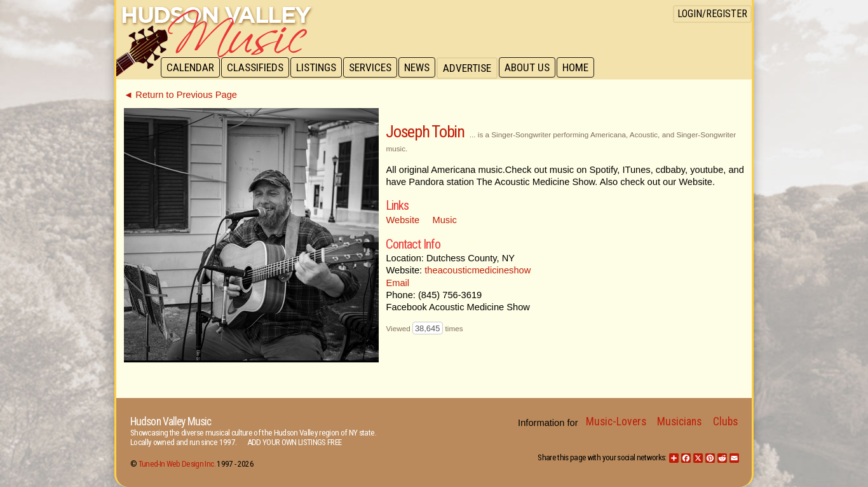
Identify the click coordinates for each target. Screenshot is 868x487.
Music (445, 220)
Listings (319, 68)
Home (584, 68)
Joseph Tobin (425, 132)
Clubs (725, 422)
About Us (534, 68)
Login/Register (712, 14)
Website (403, 220)
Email (397, 283)
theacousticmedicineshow (478, 270)
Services (375, 68)
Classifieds (257, 68)
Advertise (473, 68)
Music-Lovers (616, 422)
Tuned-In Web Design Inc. (177, 464)
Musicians (679, 422)
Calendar (191, 68)
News (423, 68)
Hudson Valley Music (171, 422)
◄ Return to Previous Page (180, 95)
